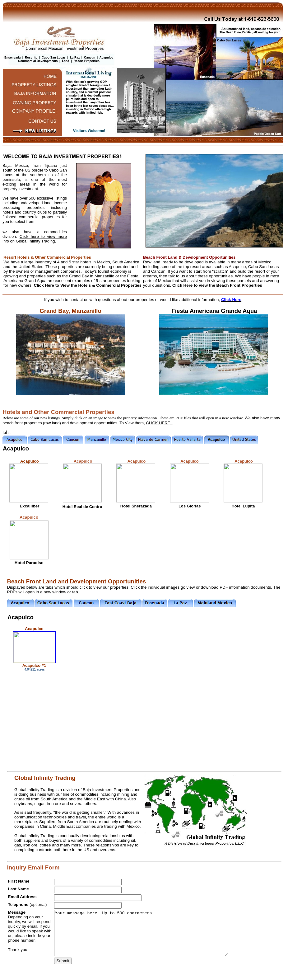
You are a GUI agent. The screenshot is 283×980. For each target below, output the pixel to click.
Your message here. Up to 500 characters (141, 933)
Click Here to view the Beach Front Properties (217, 285)
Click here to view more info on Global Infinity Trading (35, 239)
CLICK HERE (158, 423)
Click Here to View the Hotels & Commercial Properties (88, 285)
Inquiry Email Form (33, 867)
